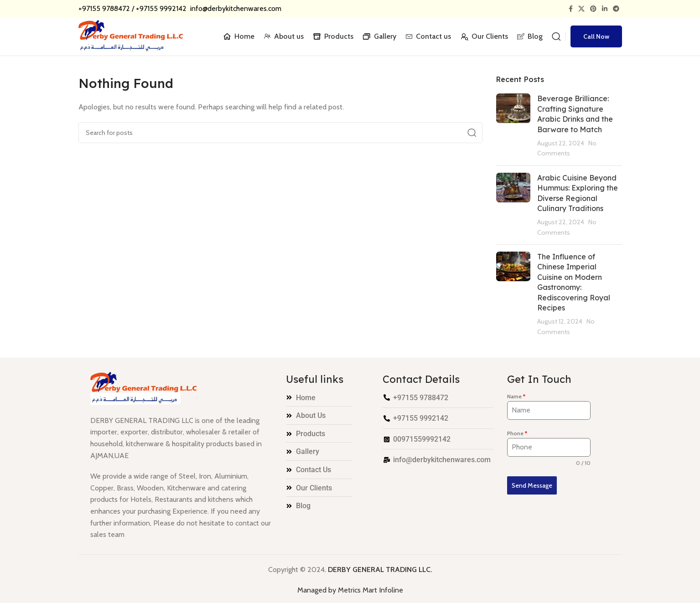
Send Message (532, 485)
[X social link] (581, 9)
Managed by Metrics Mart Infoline (350, 590)
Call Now (596, 36)
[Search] (556, 36)
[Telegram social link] (616, 9)
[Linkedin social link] (605, 9)
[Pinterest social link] (593, 9)
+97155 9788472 (104, 8)
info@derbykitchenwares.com (235, 8)
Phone (517, 433)
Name (516, 396)
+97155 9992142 (162, 8)
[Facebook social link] (571, 9)
